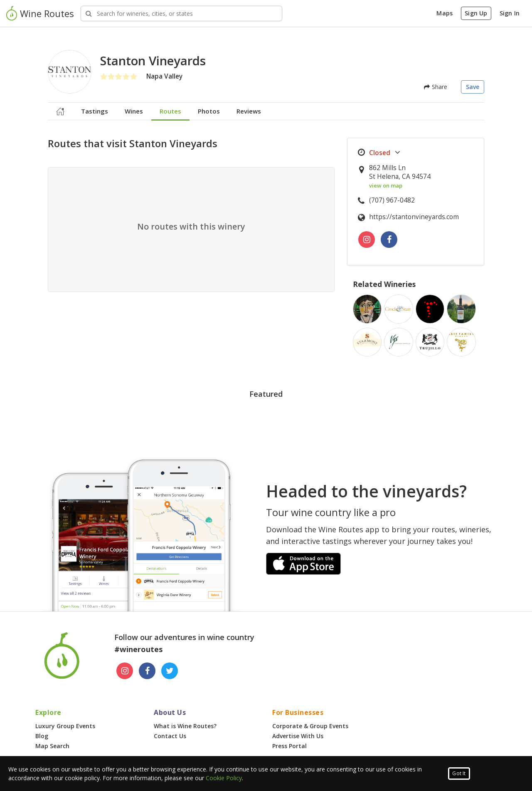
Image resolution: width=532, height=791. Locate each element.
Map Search (52, 746)
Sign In (510, 13)
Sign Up (476, 13)
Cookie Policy (224, 778)
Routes (170, 111)
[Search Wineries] (181, 14)
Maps (445, 13)
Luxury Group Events (65, 726)
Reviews (249, 111)
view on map (386, 185)
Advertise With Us (298, 736)
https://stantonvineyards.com (414, 217)
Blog (42, 736)
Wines (134, 111)
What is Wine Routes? (185, 726)
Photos (209, 111)
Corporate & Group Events (310, 726)
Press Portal (289, 746)
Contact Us (170, 736)
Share (436, 87)
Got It (459, 773)
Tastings (95, 111)
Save (473, 87)
